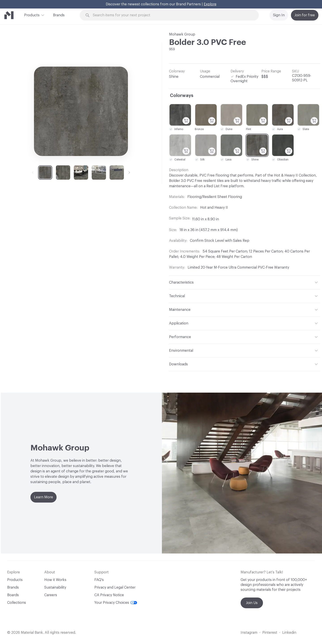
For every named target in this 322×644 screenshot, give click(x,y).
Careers (51, 595)
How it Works (55, 580)
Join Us (252, 603)
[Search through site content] (172, 15)
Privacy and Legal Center (115, 587)
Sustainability (55, 587)
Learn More (43, 497)
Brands (59, 15)
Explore (210, 4)
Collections (17, 603)
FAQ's (99, 580)
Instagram (249, 633)
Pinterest (270, 633)
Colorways (182, 96)
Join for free (305, 15)
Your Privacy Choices (116, 603)
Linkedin (289, 633)
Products (32, 15)
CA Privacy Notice (109, 595)
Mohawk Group (182, 34)
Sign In (279, 15)
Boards (13, 595)
